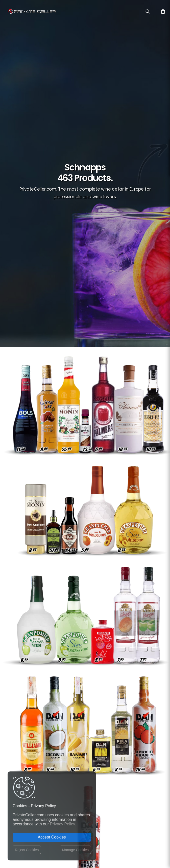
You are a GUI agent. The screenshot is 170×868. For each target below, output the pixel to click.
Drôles (119, 726)
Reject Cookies (27, 850)
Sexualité (127, 770)
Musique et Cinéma (132, 748)
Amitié (141, 734)
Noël (142, 770)
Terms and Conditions (71, 748)
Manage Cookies (75, 850)
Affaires (126, 734)
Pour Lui (140, 763)
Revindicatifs (119, 763)
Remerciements (125, 719)
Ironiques (139, 741)
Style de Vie (118, 741)
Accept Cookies (52, 837)
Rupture (140, 778)
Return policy (73, 734)
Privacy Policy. (63, 824)
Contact (69, 720)
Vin (144, 719)
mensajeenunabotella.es (130, 796)
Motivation (138, 756)
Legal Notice (104, 839)
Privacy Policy (73, 730)
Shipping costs (74, 725)
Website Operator (76, 739)
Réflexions (138, 726)
